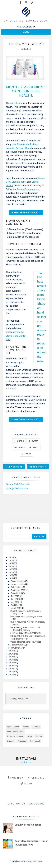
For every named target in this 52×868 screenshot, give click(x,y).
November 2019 (18, 584)
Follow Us (26, 762)
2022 (11, 569)
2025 (11, 560)
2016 (11, 657)
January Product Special (28, 825)
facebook (15, 778)
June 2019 (16, 599)
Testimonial (35, 741)
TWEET (33, 441)
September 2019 (18, 590)
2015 (11, 660)
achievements (13, 727)
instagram (36, 778)
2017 (11, 654)
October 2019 (17, 587)
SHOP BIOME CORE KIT (26, 213)
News (29, 736)
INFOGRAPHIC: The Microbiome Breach (28, 636)
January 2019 (17, 648)
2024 (11, 563)
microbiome (17, 103)
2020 (11, 575)
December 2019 (18, 581)
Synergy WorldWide (19, 699)
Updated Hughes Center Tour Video (26, 642)
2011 (11, 672)
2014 (11, 663)
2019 (11, 578)
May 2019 (15, 602)
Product (11, 741)
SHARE (19, 441)
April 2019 (15, 605)
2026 (11, 557)
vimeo (26, 784)
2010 (11, 675)
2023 (11, 566)
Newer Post (14, 467)
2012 (11, 669)
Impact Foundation (15, 736)
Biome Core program (28, 189)
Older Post (38, 467)
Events (26, 727)
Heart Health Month (16, 731)
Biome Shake (19, 182)
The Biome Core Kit (19, 639)
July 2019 (15, 596)
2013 (11, 666)
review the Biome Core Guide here (15, 336)
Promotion (22, 741)
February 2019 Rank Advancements (26, 633)
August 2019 (17, 593)
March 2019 (16, 608)
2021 (11, 572)
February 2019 (17, 645)
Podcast (39, 736)
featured (36, 727)
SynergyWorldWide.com (17, 489)
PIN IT (34, 447)
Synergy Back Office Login (18, 484)
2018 (11, 651)
